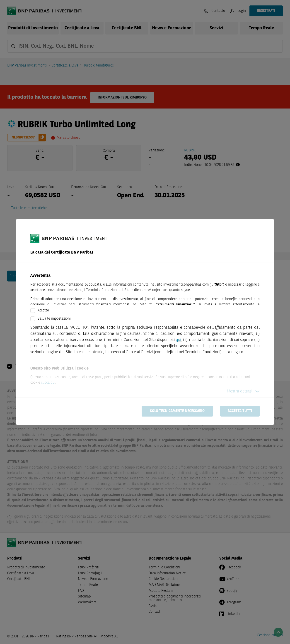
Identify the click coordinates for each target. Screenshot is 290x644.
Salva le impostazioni (54, 319)
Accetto (43, 311)
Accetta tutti (240, 411)
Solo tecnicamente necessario (177, 411)
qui (178, 340)
